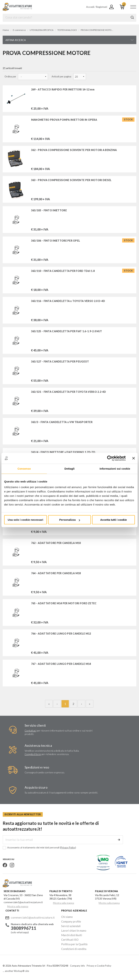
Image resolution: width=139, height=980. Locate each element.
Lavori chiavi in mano (73, 930)
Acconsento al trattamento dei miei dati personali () (39, 848)
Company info (77, 964)
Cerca (132, 17)
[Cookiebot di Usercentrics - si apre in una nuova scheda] (110, 458)
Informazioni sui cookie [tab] (115, 469)
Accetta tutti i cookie (114, 520)
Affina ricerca (16, 40)
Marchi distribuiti (71, 934)
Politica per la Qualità (73, 943)
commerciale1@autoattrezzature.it (33, 917)
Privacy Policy (68, 848)
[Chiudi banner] (134, 458)
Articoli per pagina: (62, 77)
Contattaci (30, 731)
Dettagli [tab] (69, 469)
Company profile (70, 921)
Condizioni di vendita (73, 947)
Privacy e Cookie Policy (99, 964)
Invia (119, 840)
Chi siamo (67, 917)
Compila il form (33, 754)
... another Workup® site (16, 969)
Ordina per (10, 77)
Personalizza (70, 520)
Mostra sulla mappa (18, 907)
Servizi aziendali (70, 925)
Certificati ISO (69, 938)
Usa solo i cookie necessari (26, 520)
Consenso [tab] (24, 469)
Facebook (5, 865)
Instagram (12, 865)
